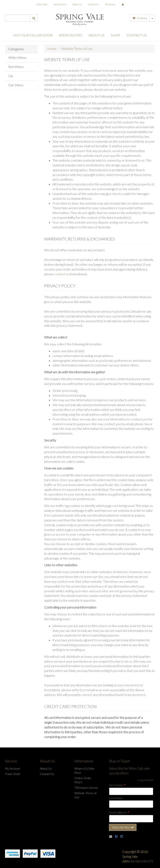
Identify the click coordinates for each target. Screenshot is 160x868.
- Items (140, 18)
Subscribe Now (123, 827)
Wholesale (110, 4)
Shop (116, 35)
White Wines (17, 57)
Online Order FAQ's (83, 780)
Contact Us (93, 4)
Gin (11, 76)
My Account (12, 768)
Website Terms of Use (85, 795)
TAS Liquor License (86, 788)
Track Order (13, 774)
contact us (62, 274)
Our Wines (16, 85)
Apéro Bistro (71, 35)
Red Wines (16, 67)
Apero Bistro (60, 4)
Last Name (116, 798)
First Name (117, 785)
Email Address (119, 812)
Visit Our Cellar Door (33, 35)
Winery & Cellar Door (84, 771)
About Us (77, 4)
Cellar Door (42, 4)
